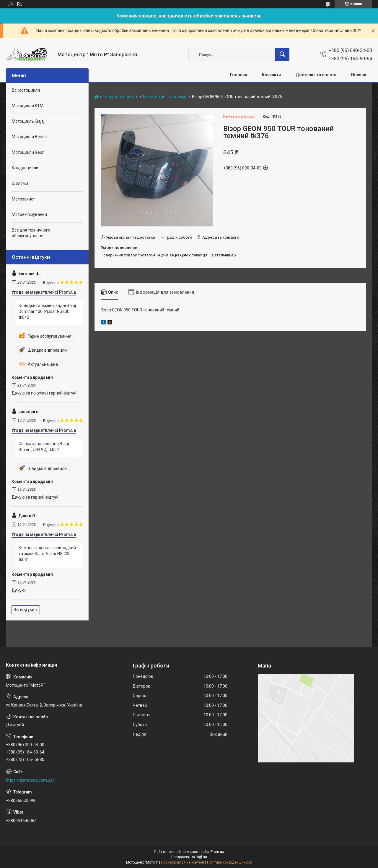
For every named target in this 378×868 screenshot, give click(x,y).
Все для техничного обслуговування (31, 233)
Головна (239, 75)
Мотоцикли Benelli (30, 137)
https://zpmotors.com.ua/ (30, 780)
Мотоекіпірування (29, 214)
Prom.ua (217, 852)
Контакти (271, 75)
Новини (359, 75)
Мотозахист (23, 199)
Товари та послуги (121, 97)
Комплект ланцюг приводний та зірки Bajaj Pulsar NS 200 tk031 (47, 553)
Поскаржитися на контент (183, 862)
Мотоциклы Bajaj (28, 121)
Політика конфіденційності (230, 862)
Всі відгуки (24, 610)
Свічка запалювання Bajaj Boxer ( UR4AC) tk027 (44, 447)
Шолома (179, 97)
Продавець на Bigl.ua (189, 857)
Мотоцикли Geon (28, 152)
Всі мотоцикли (26, 90)
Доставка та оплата (316, 75)
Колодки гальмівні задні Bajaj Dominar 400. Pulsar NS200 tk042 (47, 311)
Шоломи (20, 183)
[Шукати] (282, 54)
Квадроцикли (25, 168)
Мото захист (155, 97)
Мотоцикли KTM (28, 106)
